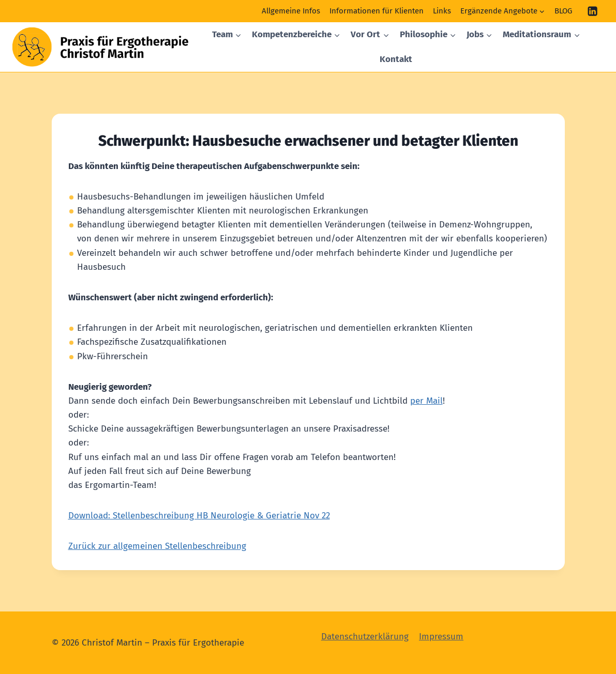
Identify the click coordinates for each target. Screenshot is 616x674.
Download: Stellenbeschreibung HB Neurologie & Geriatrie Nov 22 (199, 516)
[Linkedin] (593, 11)
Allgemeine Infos (291, 11)
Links (442, 11)
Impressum (441, 637)
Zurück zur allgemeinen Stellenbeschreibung (157, 546)
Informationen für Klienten (377, 11)
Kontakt (396, 59)
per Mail (426, 401)
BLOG (563, 11)
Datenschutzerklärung (365, 637)
